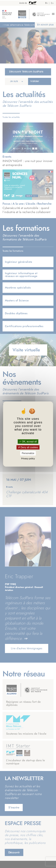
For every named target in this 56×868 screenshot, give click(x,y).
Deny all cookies (28, 447)
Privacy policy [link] (28, 458)
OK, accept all (28, 442)
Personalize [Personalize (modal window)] (28, 453)
